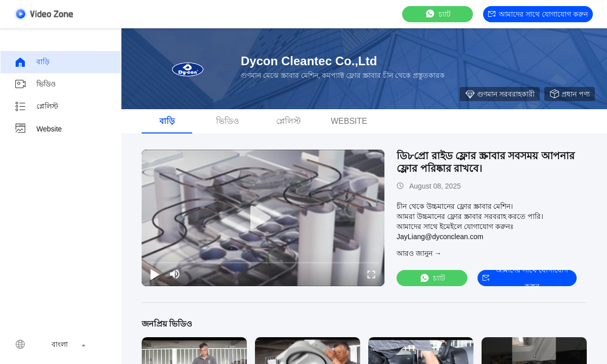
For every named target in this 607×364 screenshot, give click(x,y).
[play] (263, 218)
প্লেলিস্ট (36, 107)
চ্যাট (438, 14)
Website (38, 129)
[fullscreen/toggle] (371, 274)
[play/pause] (155, 274)
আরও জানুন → (419, 253)
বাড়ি (32, 62)
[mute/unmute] (175, 274)
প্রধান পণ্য (570, 94)
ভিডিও (35, 84)
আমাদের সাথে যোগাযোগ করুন (538, 14)
